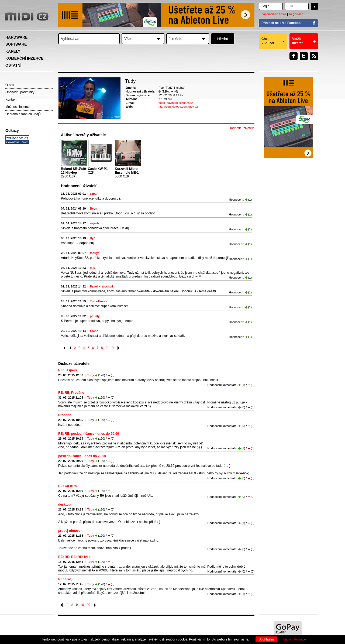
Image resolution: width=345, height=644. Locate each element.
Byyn (93, 208)
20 (88, 605)
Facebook (294, 56)
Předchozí (65, 348)
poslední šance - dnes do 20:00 (82, 456)
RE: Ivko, (65, 579)
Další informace (295, 639)
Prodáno (65, 415)
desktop (64, 505)
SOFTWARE (16, 44)
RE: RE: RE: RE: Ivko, (75, 557)
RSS (314, 56)
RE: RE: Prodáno (71, 393)
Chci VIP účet (268, 41)
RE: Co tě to (68, 486)
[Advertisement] (30, 228)
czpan (94, 194)
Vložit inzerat (297, 41)
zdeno (94, 331)
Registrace (296, 14)
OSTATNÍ (13, 65)
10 (112, 348)
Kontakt (11, 100)
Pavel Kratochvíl (101, 286)
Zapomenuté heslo (274, 14)
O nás (10, 85)
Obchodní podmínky (20, 92)
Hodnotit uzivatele (242, 128)
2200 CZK (74, 173)
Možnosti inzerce (18, 107)
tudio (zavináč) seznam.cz (176, 103)
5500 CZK (127, 173)
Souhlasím (266, 639)
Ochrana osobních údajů (23, 114)
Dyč (92, 238)
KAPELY (13, 51)
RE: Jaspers (68, 370)
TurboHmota (99, 301)
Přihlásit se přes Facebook (282, 23)
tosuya (94, 253)
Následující (119, 348)
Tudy (90, 375)
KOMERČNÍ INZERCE (25, 58)
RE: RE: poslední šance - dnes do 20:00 (89, 434)
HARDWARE (16, 37)
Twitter (304, 56)
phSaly (95, 316)
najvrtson (96, 223)
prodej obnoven (70, 531)
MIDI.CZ (27, 16)
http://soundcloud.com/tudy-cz (178, 107)
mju (92, 268)
